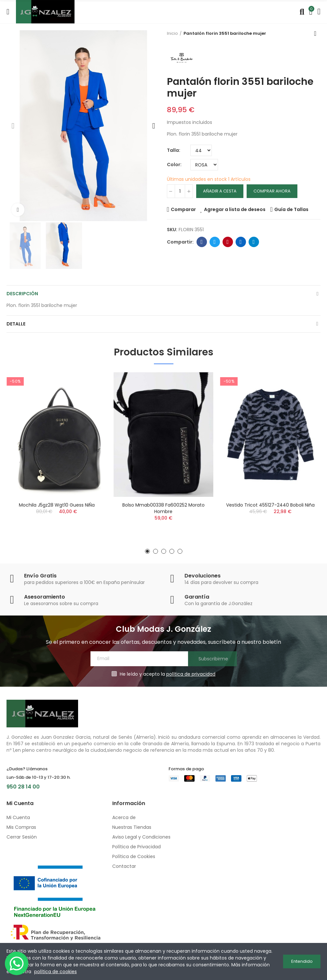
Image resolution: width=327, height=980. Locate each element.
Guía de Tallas (291, 209)
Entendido (302, 961)
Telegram (254, 242)
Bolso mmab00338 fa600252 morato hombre (163, 508)
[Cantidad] (180, 191)
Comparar (183, 209)
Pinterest (228, 242)
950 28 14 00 (23, 787)
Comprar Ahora (272, 191)
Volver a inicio (317, 33)
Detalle (16, 324)
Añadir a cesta (220, 191)
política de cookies (55, 972)
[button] (13, 126)
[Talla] (201, 150)
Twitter (215, 242)
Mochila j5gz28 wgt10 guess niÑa (57, 505)
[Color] (204, 165)
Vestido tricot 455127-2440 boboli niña (270, 505)
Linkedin (241, 242)
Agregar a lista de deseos (235, 209)
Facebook (202, 242)
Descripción (22, 294)
